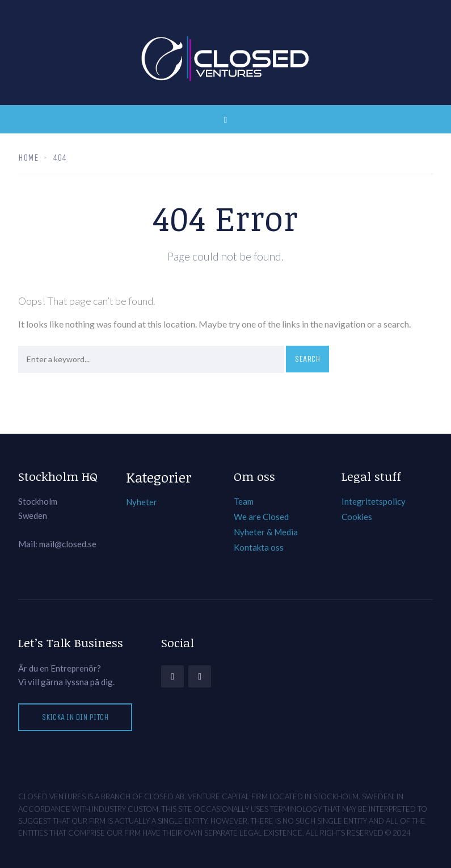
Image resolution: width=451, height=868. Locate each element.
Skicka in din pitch (75, 717)
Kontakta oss (259, 547)
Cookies (357, 517)
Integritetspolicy (374, 501)
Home (28, 158)
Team (244, 501)
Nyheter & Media (266, 532)
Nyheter (142, 502)
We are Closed (261, 517)
